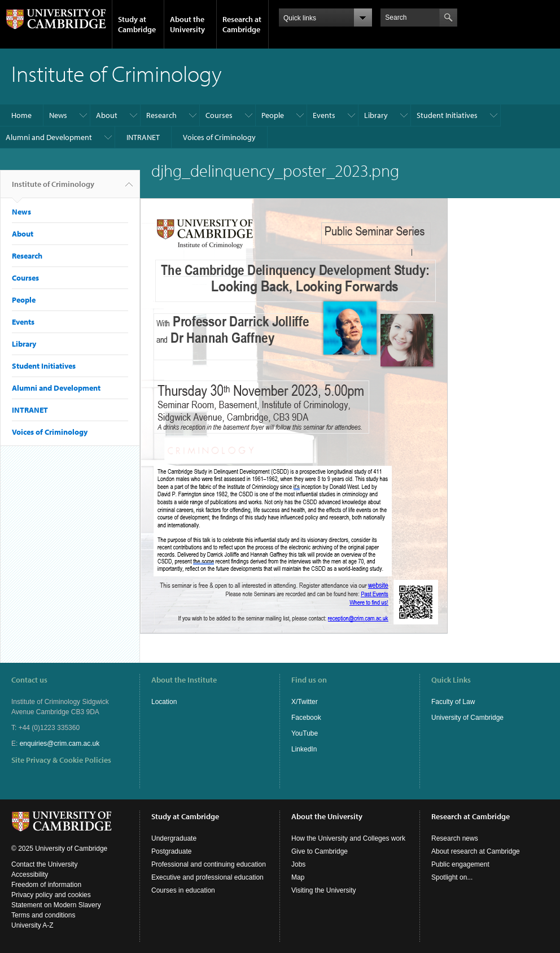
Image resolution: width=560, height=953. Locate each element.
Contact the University (44, 864)
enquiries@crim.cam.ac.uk (60, 744)
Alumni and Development (49, 137)
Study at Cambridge (137, 24)
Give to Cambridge (320, 851)
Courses (219, 115)
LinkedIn (304, 749)
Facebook (306, 718)
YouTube (305, 733)
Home (21, 115)
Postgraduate (171, 851)
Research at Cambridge (242, 24)
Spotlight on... (452, 877)
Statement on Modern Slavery (56, 905)
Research (161, 115)
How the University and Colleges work (348, 838)
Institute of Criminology (53, 189)
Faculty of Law (453, 702)
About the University (187, 24)
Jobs (298, 864)
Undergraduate (174, 838)
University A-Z (32, 925)
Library (376, 115)
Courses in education (183, 890)
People (273, 115)
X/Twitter (305, 702)
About (107, 115)
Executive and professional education (207, 877)
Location (164, 702)
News (58, 115)
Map (298, 877)
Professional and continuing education (209, 864)
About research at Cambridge (476, 851)
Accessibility (30, 875)
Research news (455, 838)
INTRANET (143, 137)
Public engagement (460, 864)
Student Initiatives (447, 115)
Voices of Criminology (219, 137)
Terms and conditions (43, 915)
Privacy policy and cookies (51, 895)
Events (324, 115)
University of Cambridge (467, 718)
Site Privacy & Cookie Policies (61, 760)
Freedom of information (46, 885)
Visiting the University (324, 890)
